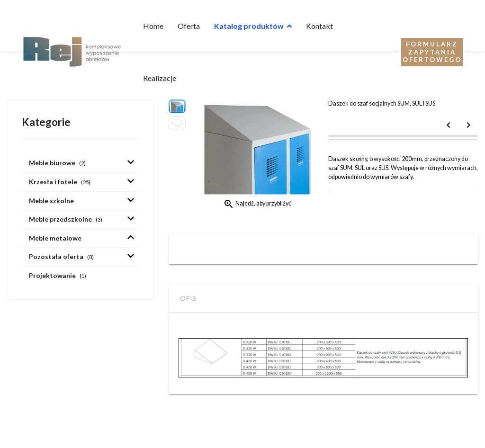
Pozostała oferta (61, 256)
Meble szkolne (51, 201)
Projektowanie (58, 275)
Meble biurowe (57, 163)
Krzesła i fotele (60, 182)
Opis (188, 298)
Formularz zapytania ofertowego (432, 52)
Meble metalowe (55, 238)
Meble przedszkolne (66, 219)
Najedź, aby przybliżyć (257, 204)
